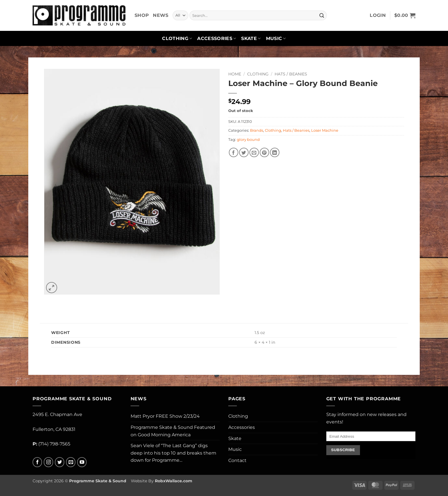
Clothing (177, 39)
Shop (142, 15)
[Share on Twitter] (244, 152)
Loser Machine (325, 130)
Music (276, 39)
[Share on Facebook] (234, 152)
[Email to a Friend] (254, 152)
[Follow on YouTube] (82, 462)
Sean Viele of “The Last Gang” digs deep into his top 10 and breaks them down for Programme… (173, 453)
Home (235, 74)
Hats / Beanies (291, 74)
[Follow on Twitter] (60, 462)
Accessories (217, 39)
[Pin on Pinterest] (264, 152)
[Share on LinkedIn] (275, 152)
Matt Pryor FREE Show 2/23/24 (165, 416)
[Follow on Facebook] (37, 462)
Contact (237, 460)
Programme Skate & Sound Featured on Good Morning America (173, 431)
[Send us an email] (71, 462)
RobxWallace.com (174, 481)
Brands (257, 130)
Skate (251, 39)
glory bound (248, 140)
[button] (378, 15)
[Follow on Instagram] (48, 462)
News (161, 15)
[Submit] (322, 15)
